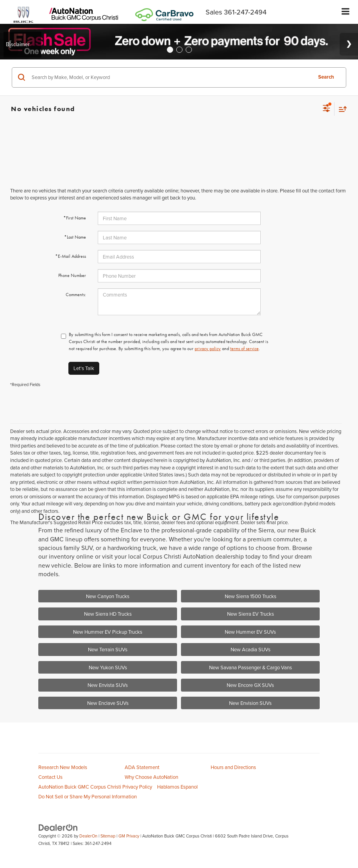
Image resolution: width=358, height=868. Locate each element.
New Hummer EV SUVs (250, 632)
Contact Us (50, 777)
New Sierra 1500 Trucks (251, 596)
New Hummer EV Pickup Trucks (108, 632)
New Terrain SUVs (108, 649)
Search (326, 77)
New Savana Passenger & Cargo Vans (251, 667)
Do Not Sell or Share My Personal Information (88, 796)
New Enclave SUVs (108, 703)
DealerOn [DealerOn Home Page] (88, 836)
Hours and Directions (233, 767)
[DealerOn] (58, 827)
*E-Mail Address (71, 256)
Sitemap (108, 836)
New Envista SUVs (108, 685)
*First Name (75, 218)
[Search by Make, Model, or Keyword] (171, 77)
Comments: (76, 295)
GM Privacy (129, 836)
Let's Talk (84, 368)
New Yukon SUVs (108, 667)
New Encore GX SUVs (250, 685)
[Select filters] (327, 109)
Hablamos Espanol (177, 787)
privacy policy (208, 349)
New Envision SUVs (250, 703)
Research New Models (63, 767)
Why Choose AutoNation (151, 777)
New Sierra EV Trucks (251, 614)
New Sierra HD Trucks (108, 614)
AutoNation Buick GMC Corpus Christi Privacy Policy (95, 787)
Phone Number (72, 275)
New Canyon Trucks (108, 596)
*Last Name (75, 237)
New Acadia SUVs (251, 649)
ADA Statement (142, 767)
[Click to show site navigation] (346, 12)
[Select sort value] (341, 109)
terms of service (244, 349)
